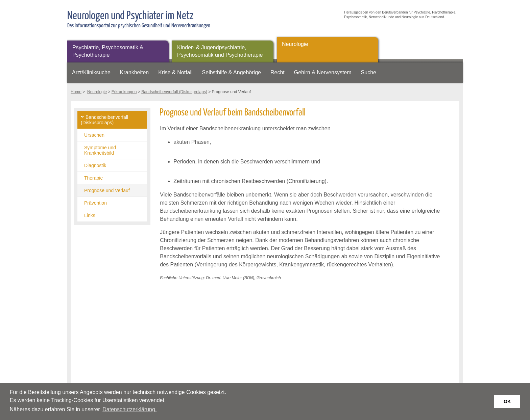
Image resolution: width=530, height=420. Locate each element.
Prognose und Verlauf (107, 190)
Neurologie (295, 44)
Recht (278, 72)
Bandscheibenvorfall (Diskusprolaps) (174, 92)
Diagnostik (95, 165)
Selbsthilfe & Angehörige (232, 72)
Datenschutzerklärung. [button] (129, 409)
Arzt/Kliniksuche (91, 72)
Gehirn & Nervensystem (323, 72)
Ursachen (94, 135)
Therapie (93, 178)
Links (90, 215)
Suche (369, 72)
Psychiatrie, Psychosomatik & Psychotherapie (108, 51)
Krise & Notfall (175, 72)
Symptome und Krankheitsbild (100, 150)
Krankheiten (134, 72)
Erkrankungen (124, 92)
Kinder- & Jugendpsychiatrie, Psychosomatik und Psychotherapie (220, 51)
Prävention (95, 203)
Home (76, 92)
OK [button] (507, 401)
